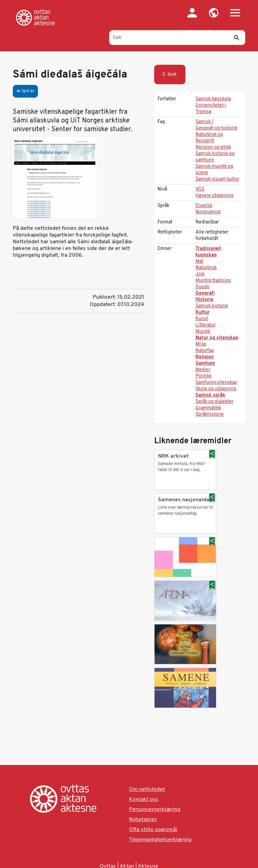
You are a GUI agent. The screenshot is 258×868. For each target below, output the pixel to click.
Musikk (203, 332)
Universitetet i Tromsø (211, 109)
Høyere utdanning (214, 196)
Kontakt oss (144, 800)
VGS (200, 189)
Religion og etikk (213, 147)
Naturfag (205, 351)
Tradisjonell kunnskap (208, 252)
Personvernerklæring (155, 810)
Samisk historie (212, 306)
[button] (214, 13)
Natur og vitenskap (217, 338)
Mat (199, 262)
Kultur (203, 313)
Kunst (202, 319)
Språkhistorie (210, 415)
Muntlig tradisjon (213, 281)
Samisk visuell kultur (217, 179)
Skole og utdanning (216, 389)
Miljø (201, 344)
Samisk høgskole (213, 99)
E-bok (170, 74)
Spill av (25, 91)
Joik (200, 274)
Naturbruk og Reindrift (209, 138)
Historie (204, 300)
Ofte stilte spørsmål (153, 830)
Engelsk (204, 206)
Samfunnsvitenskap (216, 383)
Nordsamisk (208, 212)
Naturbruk (206, 268)
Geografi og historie (217, 128)
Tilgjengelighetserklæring (160, 840)
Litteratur (206, 325)
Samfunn (205, 364)
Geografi (205, 293)
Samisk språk (210, 395)
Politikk (204, 376)
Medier (203, 370)
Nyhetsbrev (143, 820)
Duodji (203, 287)
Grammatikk (208, 408)
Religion (205, 357)
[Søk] (177, 38)
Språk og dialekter (214, 402)
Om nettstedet (147, 789)
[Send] (237, 38)
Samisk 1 (204, 122)
